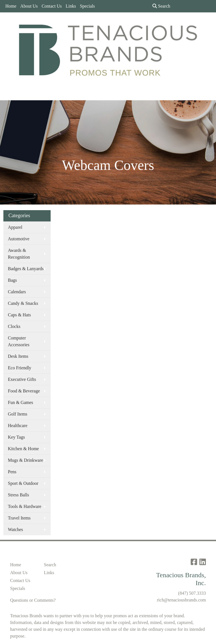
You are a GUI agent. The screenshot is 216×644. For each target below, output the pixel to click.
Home (11, 6)
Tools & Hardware (25, 506)
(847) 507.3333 (192, 593)
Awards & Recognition (19, 254)
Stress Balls (18, 495)
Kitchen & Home (23, 449)
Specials (87, 6)
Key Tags (16, 437)
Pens (12, 472)
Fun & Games (21, 402)
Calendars (17, 292)
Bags (12, 280)
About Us (29, 6)
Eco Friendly (20, 368)
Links (71, 6)
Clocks (14, 326)
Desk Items (18, 356)
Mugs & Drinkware (25, 460)
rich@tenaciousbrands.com (181, 600)
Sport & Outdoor (23, 483)
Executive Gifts (22, 379)
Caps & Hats (19, 315)
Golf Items (18, 414)
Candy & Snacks (23, 303)
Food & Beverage (24, 391)
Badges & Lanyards (26, 269)
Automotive (19, 239)
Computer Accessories (19, 341)
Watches (15, 529)
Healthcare (18, 426)
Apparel (15, 227)
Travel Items (19, 518)
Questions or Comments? (33, 600)
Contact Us (52, 6)
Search (161, 6)
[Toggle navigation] (9, 94)
